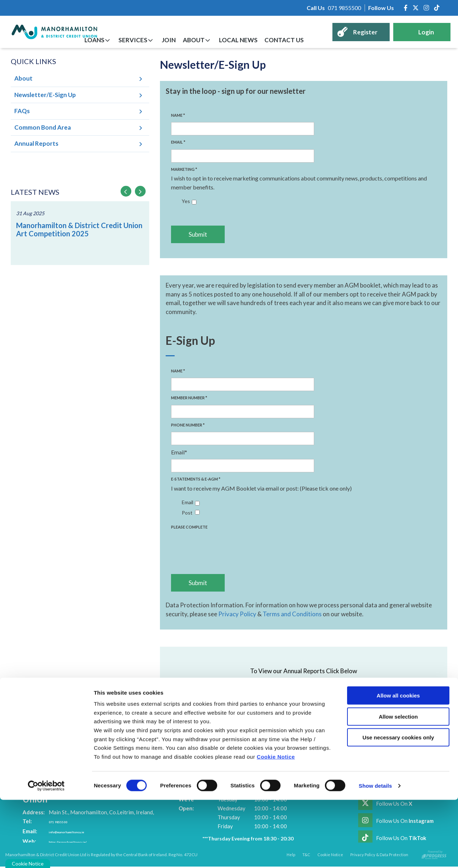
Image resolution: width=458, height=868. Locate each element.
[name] (243, 129)
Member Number (189, 398)
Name (178, 115)
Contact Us (291, 40)
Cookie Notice (276, 825)
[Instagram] (426, 8)
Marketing (184, 169)
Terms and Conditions (292, 614)
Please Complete (189, 527)
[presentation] (225, 546)
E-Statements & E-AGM (196, 479)
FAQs (22, 111)
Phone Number (188, 425)
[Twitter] (416, 8)
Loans (127, 40)
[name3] (243, 438)
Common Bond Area (43, 127)
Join (191, 40)
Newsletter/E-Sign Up (45, 95)
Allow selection (398, 785)
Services (160, 40)
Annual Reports (36, 143)
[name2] (243, 412)
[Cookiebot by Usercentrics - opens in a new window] (46, 854)
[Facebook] (406, 8)
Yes (186, 201)
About (211, 40)
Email (178, 142)
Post (187, 513)
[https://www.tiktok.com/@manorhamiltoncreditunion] (437, 8)
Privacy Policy (237, 614)
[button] (126, 191)
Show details (376, 854)
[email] (243, 156)
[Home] (49, 32)
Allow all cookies (398, 764)
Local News (250, 40)
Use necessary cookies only (398, 806)
